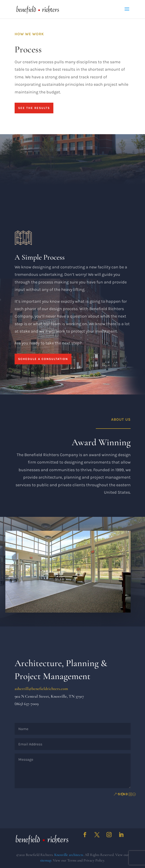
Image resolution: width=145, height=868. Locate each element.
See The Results (34, 108)
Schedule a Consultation (43, 377)
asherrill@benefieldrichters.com (41, 689)
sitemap (46, 860)
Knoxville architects (69, 855)
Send (123, 794)
